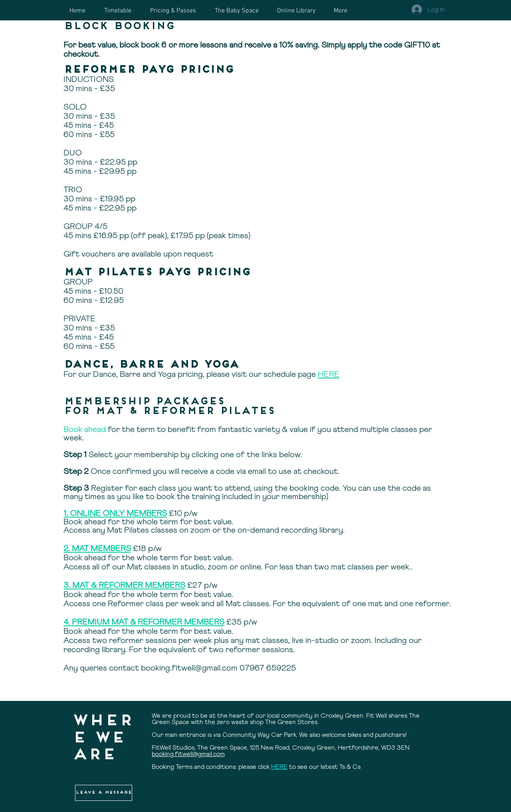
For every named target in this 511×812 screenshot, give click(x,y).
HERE (329, 375)
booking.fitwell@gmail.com (189, 668)
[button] (104, 793)
